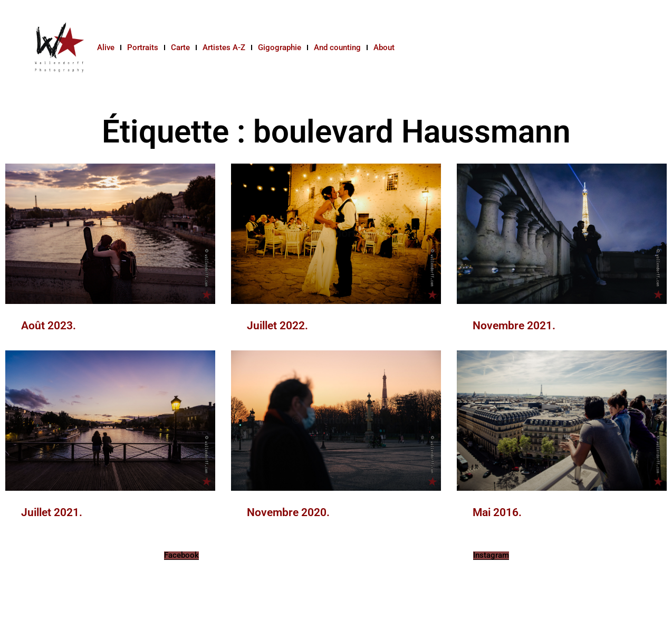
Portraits (143, 47)
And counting (337, 47)
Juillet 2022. (277, 326)
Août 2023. (49, 326)
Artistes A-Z (224, 47)
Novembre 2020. (288, 512)
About (384, 47)
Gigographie (280, 47)
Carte (180, 47)
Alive (106, 47)
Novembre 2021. (514, 326)
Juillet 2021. (52, 512)
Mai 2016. (497, 512)
